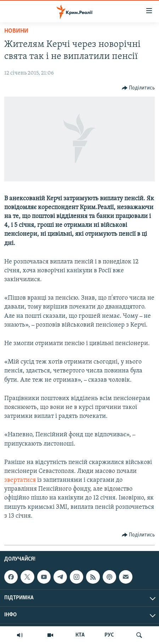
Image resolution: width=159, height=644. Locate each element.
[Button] (138, 88)
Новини (16, 31)
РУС (109, 635)
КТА (80, 635)
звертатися (20, 480)
